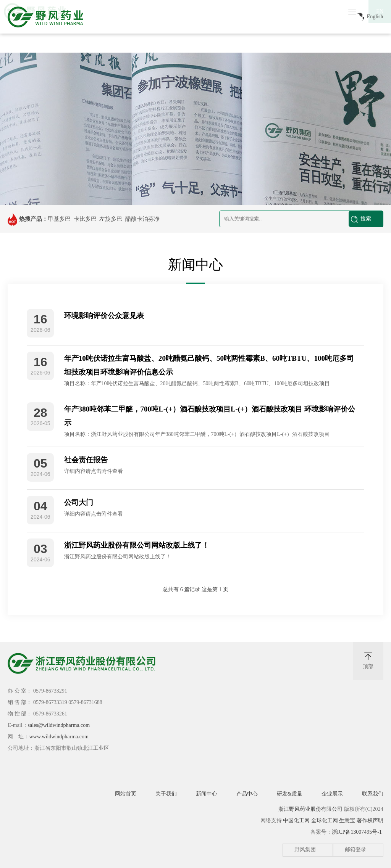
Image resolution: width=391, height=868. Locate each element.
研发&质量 (290, 794)
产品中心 (247, 794)
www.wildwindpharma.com (59, 737)
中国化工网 (296, 821)
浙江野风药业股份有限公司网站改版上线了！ (137, 545)
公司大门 (79, 502)
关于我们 (166, 794)
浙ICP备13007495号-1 (357, 832)
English (368, 17)
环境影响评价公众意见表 (104, 316)
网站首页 (126, 794)
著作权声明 (370, 821)
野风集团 (305, 850)
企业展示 (332, 794)
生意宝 (347, 821)
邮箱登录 (355, 850)
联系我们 (373, 794)
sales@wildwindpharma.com (59, 725)
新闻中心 (207, 794)
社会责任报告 (86, 460)
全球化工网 (325, 821)
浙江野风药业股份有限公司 (310, 809)
